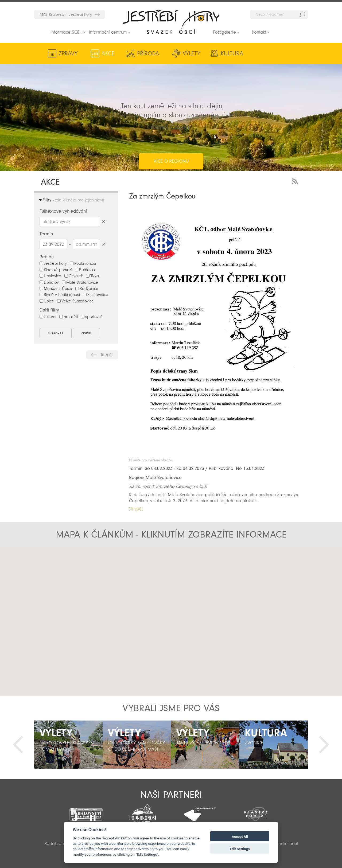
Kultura (227, 53)
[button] (171, 617)
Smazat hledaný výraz (104, 222)
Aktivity (273, 53)
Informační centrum (108, 32)
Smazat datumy (104, 244)
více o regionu (171, 140)
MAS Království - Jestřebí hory (66, 14)
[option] (68, 745)
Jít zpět (107, 355)
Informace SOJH (67, 32)
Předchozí (18, 745)
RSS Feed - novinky (296, 181)
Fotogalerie (224, 32)
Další (324, 745)
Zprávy (68, 53)
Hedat (302, 14)
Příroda (146, 53)
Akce (107, 53)
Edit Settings (240, 849)
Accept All (240, 837)
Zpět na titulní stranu (171, 22)
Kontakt (259, 32)
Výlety (188, 53)
